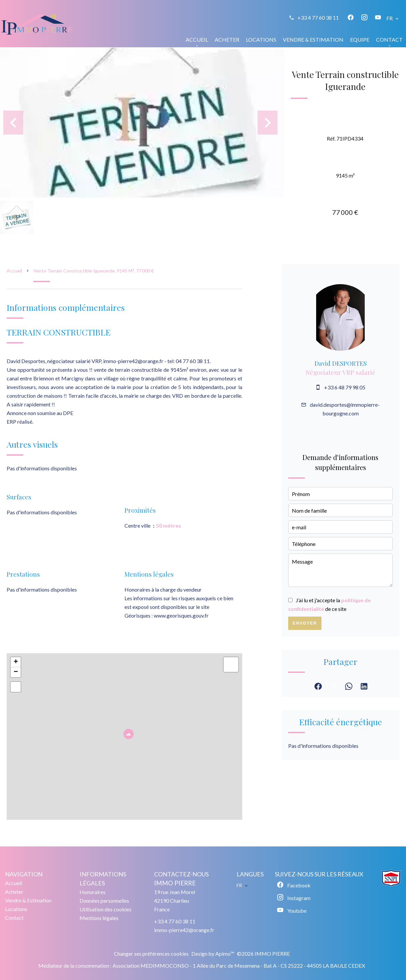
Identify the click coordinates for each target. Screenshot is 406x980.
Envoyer (305, 623)
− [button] (16, 672)
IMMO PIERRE (175, 883)
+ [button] (16, 662)
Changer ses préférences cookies (151, 954)
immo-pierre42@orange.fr (184, 930)
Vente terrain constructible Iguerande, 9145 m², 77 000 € (94, 271)
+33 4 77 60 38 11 (318, 17)
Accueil (14, 271)
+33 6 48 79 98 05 (345, 387)
